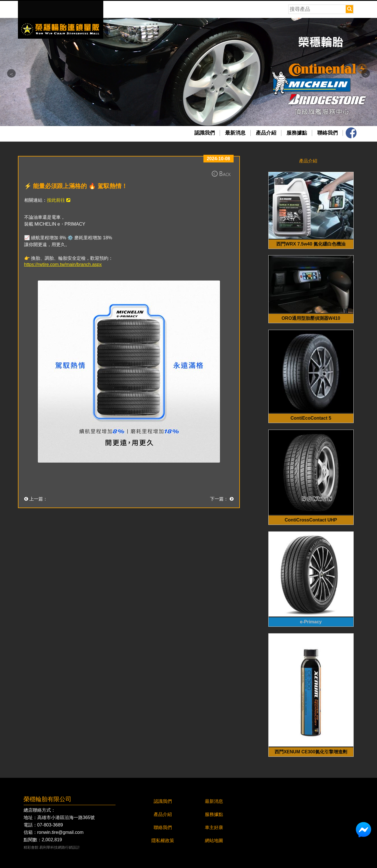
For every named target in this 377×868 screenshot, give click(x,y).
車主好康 (214, 827)
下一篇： (222, 499)
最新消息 (235, 133)
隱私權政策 (163, 841)
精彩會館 (31, 848)
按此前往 (59, 200)
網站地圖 (214, 841)
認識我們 (205, 133)
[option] (188, 72)
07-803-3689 (50, 825)
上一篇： (36, 499)
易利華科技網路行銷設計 (60, 848)
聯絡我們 (327, 133)
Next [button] (366, 73)
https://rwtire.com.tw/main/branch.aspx (63, 264)
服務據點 (297, 133)
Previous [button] (11, 73)
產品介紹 (266, 133)
